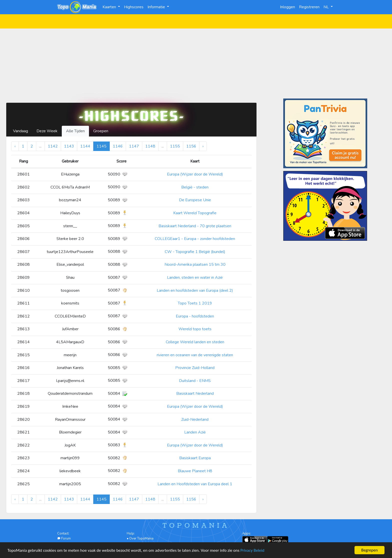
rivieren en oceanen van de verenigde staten (195, 355)
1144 (85, 146)
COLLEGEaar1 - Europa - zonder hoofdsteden (195, 239)
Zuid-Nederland (195, 419)
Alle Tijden (75, 131)
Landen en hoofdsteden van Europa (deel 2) (195, 290)
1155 (175, 146)
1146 (118, 146)
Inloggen (287, 7)
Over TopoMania (141, 538)
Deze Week (47, 131)
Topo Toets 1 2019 (195, 303)
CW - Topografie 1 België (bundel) (195, 252)
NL (327, 7)
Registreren (309, 7)
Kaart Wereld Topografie (195, 213)
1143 (69, 146)
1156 (191, 146)
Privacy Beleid (252, 551)
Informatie (157, 7)
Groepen (101, 131)
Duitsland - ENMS (195, 381)
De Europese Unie (195, 200)
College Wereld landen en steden (195, 342)
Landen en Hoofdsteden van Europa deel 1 (195, 484)
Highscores (134, 7)
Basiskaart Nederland (195, 393)
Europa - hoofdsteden (195, 316)
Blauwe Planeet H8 (195, 471)
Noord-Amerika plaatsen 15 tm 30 (195, 264)
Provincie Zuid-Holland (195, 368)
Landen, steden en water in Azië (195, 277)
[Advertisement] (196, 63)
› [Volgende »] (203, 146)
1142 (53, 146)
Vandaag (20, 131)
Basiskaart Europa (195, 458)
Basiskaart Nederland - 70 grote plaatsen (195, 226)
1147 (134, 146)
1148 (150, 146)
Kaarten (110, 7)
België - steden (195, 187)
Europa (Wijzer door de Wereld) (195, 174)
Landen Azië (195, 432)
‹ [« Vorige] (15, 146)
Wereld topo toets (195, 329)
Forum (64, 538)
